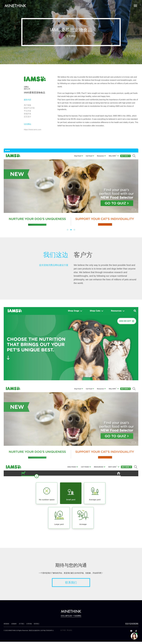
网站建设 (69, 630)
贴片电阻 (63, 630)
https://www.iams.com (33, 130)
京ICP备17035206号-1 (47, 630)
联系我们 (71, 583)
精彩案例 (6, 624)
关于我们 (22, 624)
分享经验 (29, 624)
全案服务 (14, 624)
